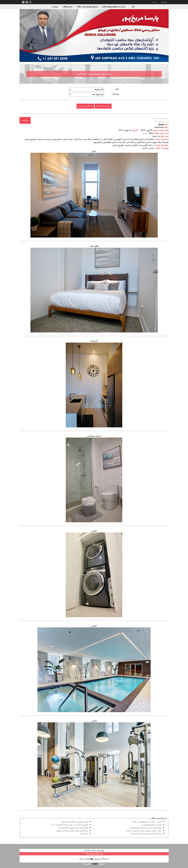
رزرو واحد (25, 120)
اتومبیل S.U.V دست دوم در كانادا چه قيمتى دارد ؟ (69, 825)
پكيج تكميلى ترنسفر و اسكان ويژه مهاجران (146, 828)
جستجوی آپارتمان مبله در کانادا (87, 7)
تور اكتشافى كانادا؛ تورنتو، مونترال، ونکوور (72, 831)
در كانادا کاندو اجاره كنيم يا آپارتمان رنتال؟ (146, 834)
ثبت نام (155, 2)
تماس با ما (84, 834)
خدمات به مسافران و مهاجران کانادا (113, 7)
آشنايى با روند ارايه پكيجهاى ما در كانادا (147, 822)
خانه (133, 7)
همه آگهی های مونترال (85, 106)
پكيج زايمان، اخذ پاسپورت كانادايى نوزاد (73, 828)
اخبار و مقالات (68, 7)
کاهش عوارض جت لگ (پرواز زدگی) (75, 822)
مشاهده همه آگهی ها (103, 106)
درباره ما (55, 7)
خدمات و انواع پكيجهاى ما (152, 825)
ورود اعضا (164, 2)
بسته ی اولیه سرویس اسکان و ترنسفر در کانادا (144, 831)
